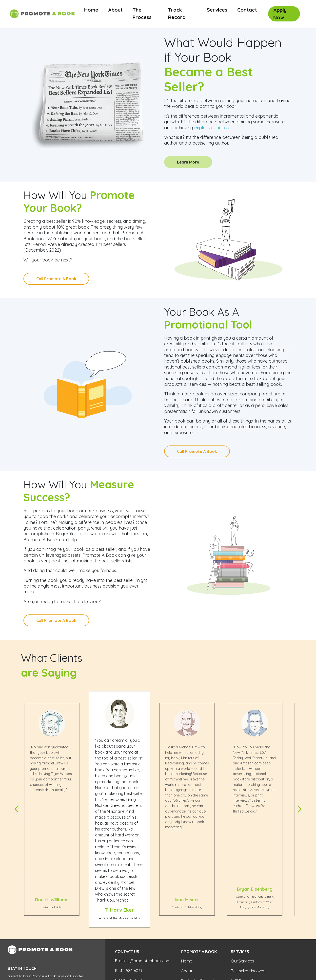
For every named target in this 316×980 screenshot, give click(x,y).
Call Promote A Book (56, 279)
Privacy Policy (18, 958)
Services (217, 10)
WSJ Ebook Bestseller (251, 931)
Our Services (242, 902)
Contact (247, 10)
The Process (142, 13)
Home (94, 9)
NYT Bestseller (244, 922)
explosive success (212, 128)
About (115, 10)
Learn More (188, 162)
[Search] (37, 931)
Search (80, 931)
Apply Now (280, 14)
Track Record (177, 13)
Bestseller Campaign (200, 922)
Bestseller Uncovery (249, 912)
